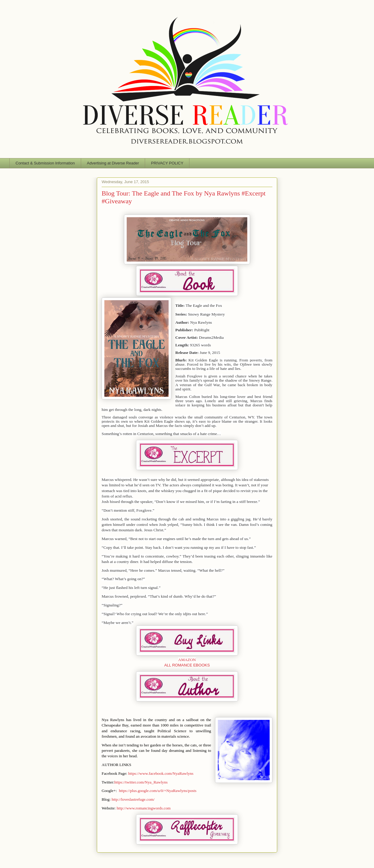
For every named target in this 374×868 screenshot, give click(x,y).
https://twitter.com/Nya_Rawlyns (141, 782)
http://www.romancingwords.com (144, 808)
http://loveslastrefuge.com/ (133, 799)
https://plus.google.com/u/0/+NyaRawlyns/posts (158, 791)
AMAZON (187, 660)
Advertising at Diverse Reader (113, 163)
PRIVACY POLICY (167, 163)
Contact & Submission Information (45, 163)
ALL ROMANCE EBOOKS (187, 665)
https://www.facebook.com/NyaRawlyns (161, 773)
